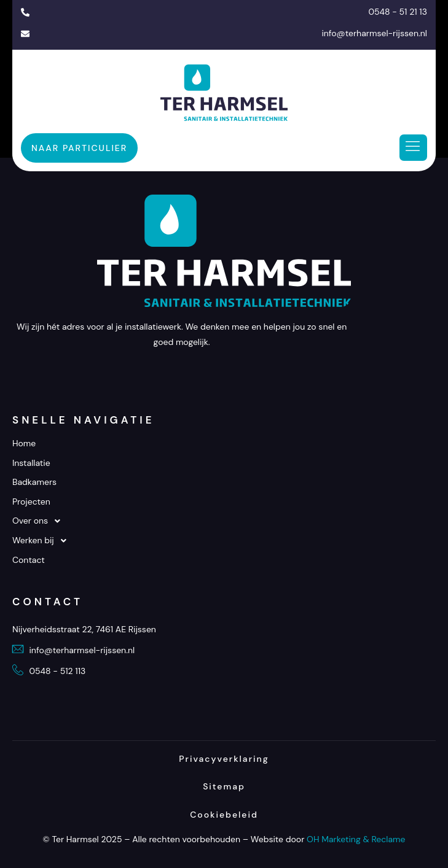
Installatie (31, 463)
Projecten (31, 502)
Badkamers (34, 482)
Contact (29, 560)
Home (24, 443)
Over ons (40, 521)
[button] (224, 521)
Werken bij (43, 541)
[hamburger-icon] (413, 148)
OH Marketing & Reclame (356, 839)
